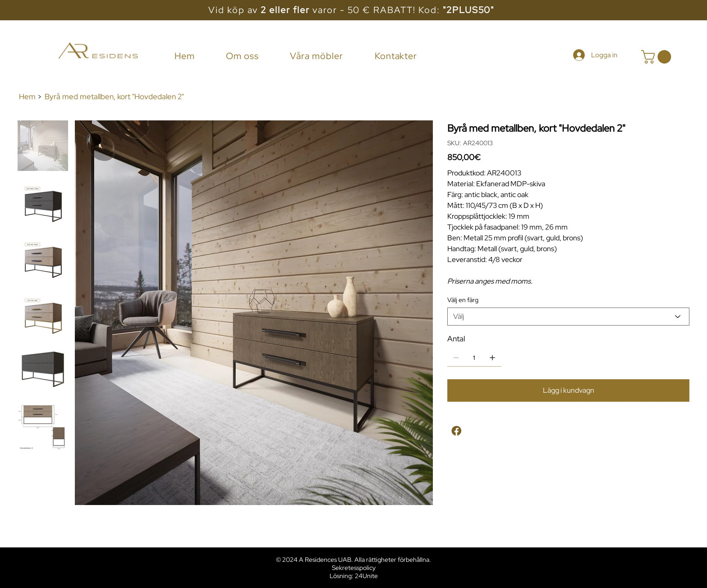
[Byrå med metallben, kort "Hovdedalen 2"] (114, 97)
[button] (658, 57)
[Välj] (568, 317)
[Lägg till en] (492, 358)
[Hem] (27, 97)
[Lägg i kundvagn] (568, 391)
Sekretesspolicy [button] (354, 568)
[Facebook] (457, 432)
